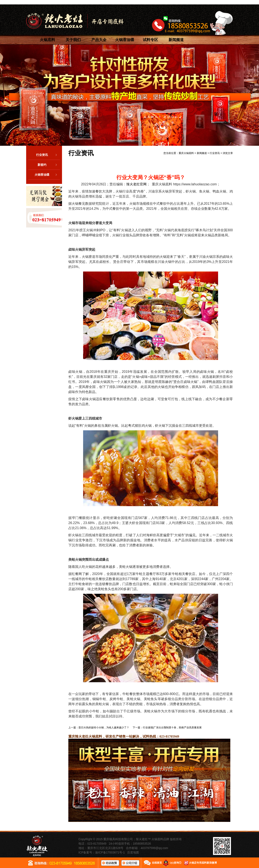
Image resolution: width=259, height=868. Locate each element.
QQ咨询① (176, 863)
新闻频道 (176, 40)
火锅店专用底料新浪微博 (203, 863)
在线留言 (157, 863)
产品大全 (99, 40)
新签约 (49, 165)
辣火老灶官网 (136, 184)
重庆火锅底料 (186, 153)
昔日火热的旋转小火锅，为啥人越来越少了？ (104, 728)
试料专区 (150, 40)
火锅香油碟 (125, 40)
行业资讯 (48, 155)
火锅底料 (47, 40)
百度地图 (133, 852)
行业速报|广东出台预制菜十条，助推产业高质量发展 (172, 728)
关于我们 (73, 40)
